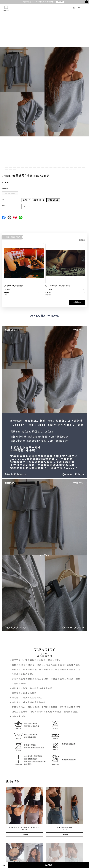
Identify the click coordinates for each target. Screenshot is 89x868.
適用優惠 (5, 188)
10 (43, 167)
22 (10, 170)
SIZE (3, 200)
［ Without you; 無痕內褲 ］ (15, 286)
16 (67, 167)
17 (71, 167)
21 (6, 170)
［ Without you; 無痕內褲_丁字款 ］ (59, 286)
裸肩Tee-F (26, 200)
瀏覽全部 (82, 240)
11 (47, 167)
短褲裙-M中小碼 (39, 200)
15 (63, 167)
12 (51, 167)
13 (55, 167)
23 (14, 170)
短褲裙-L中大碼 (53, 200)
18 (75, 167)
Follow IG (60, 2)
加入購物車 (77, 302)
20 (83, 167)
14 (59, 167)
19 (79, 167)
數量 (3, 205)
